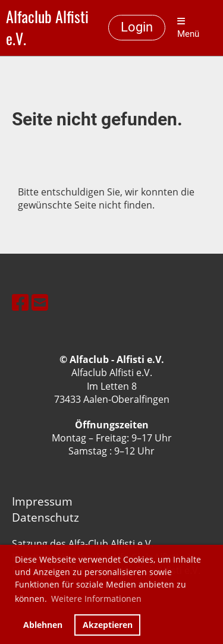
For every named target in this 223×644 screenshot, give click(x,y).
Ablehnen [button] (43, 625)
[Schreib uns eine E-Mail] (40, 302)
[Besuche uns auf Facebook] (20, 302)
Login (137, 27)
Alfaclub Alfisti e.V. (47, 28)
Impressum (42, 501)
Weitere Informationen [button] (96, 599)
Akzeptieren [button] (108, 625)
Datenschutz (45, 517)
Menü (188, 28)
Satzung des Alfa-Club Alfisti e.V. (83, 544)
